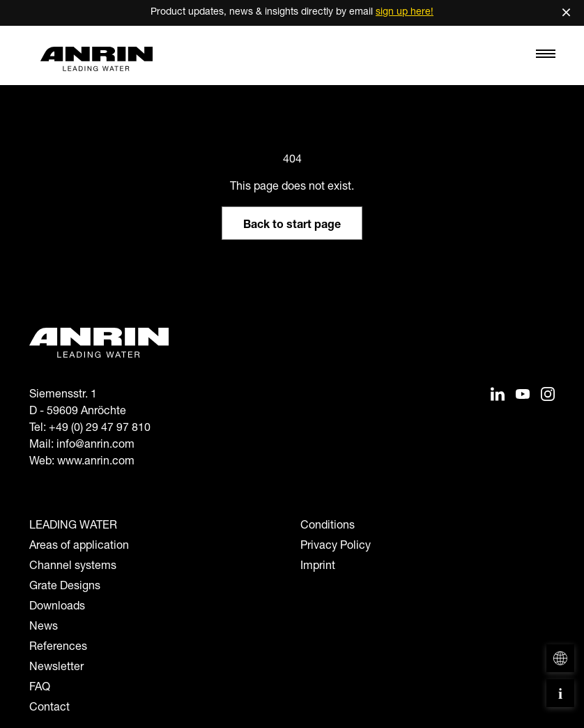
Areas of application (79, 547)
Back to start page (292, 226)
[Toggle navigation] (546, 57)
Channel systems (73, 567)
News (44, 628)
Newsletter (56, 668)
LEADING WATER (73, 526)
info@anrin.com (95, 446)
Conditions (328, 526)
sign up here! (405, 13)
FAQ (40, 688)
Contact (49, 708)
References (58, 648)
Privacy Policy (336, 547)
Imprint (318, 567)
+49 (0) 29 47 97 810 (100, 429)
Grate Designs (65, 587)
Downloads (57, 607)
